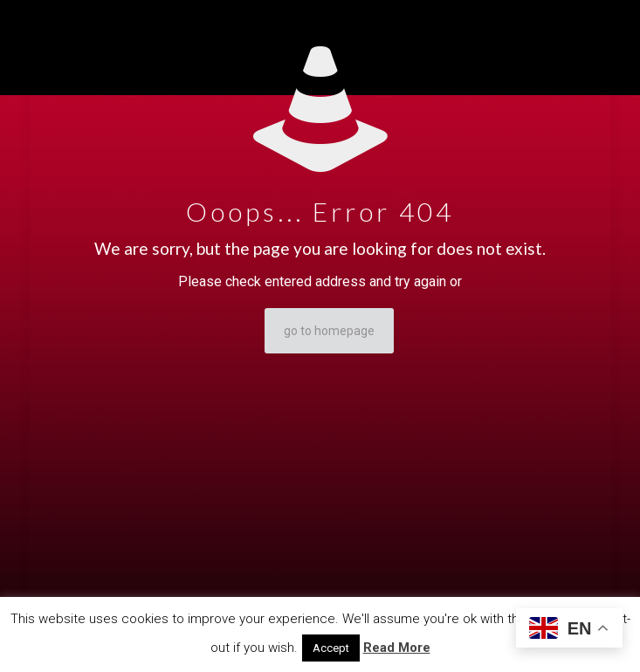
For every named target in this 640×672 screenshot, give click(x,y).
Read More (397, 648)
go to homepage (329, 331)
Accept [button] (331, 648)
